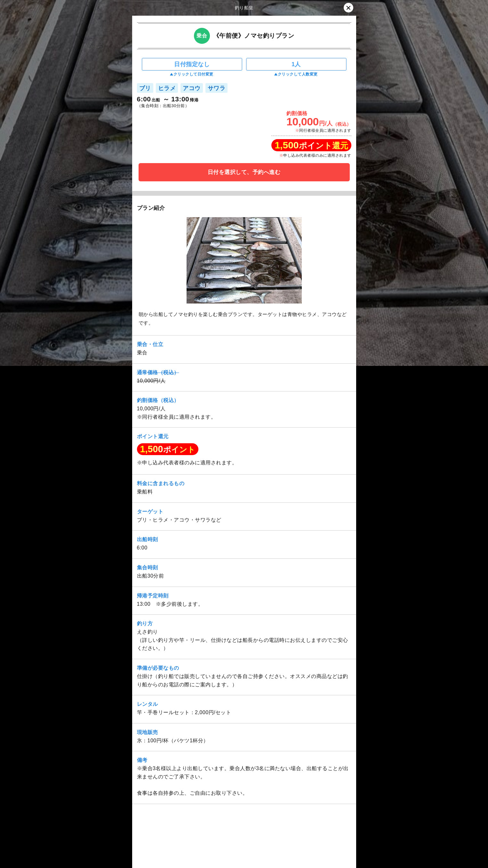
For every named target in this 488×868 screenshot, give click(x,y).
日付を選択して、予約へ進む (244, 172)
